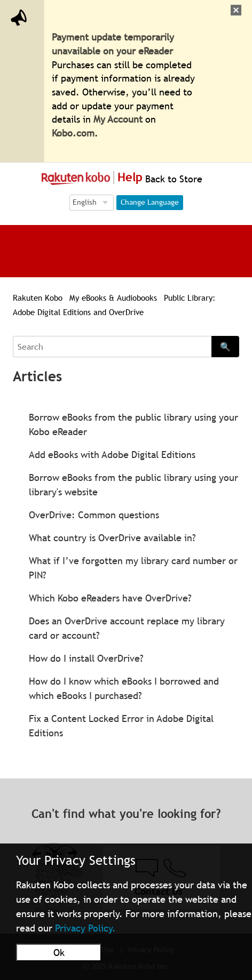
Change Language (150, 202)
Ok (59, 953)
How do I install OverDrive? (86, 658)
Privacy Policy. (85, 928)
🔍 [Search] (225, 347)
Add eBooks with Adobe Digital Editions (112, 455)
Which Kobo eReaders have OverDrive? (110, 598)
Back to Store (172, 179)
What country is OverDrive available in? (112, 538)
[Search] (112, 347)
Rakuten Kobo (38, 298)
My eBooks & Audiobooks (113, 298)
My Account (118, 119)
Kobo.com (73, 133)
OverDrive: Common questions (94, 515)
